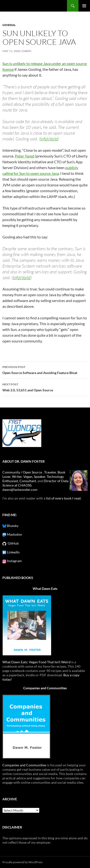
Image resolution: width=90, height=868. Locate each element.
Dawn (27, 51)
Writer (17, 477)
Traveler (50, 472)
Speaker (40, 477)
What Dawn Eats (45, 589)
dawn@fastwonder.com (20, 490)
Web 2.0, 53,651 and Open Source (45, 387)
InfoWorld (49, 139)
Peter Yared (25, 156)
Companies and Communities (45, 688)
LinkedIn (13, 552)
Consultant (28, 481)
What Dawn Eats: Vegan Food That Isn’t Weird (36, 662)
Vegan (28, 477)
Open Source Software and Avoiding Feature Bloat (45, 369)
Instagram (14, 561)
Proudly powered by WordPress (22, 862)
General (9, 25)
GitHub (12, 543)
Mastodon (14, 534)
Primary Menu (84, 6)
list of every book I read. (64, 498)
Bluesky (12, 526)
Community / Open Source (23, 472)
